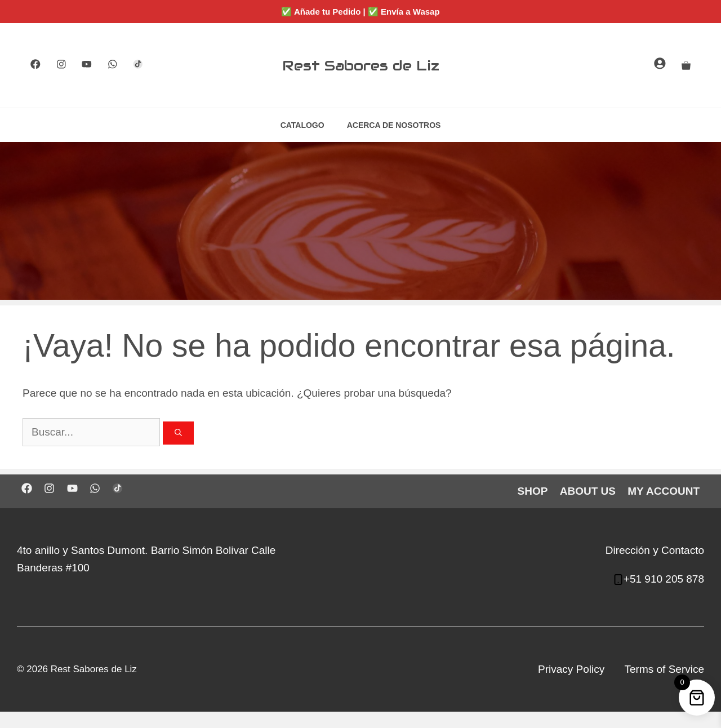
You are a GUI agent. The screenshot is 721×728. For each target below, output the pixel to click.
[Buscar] (178, 433)
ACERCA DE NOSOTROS (394, 125)
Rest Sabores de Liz (361, 65)
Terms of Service (664, 669)
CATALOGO (302, 125)
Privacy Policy (571, 669)
